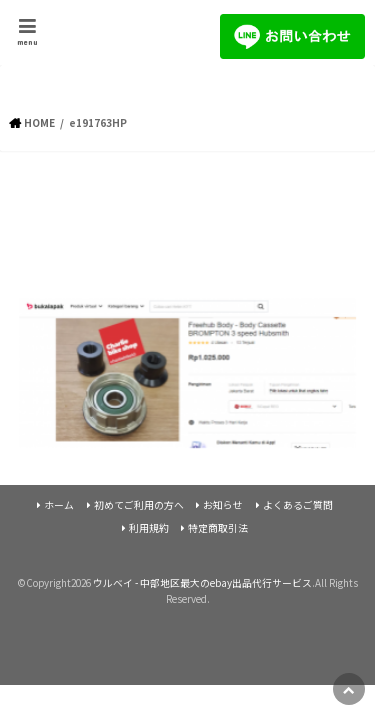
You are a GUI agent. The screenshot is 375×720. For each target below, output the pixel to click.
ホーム (59, 505)
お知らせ (223, 505)
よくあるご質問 (298, 505)
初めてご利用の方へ (139, 505)
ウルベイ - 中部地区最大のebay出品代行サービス (202, 583)
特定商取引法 (218, 528)
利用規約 (149, 528)
